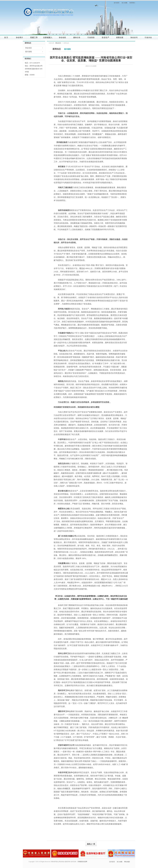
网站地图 (127, 862)
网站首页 (58, 43)
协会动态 (29, 48)
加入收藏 (124, 3)
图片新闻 (29, 52)
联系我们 (132, 3)
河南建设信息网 (82, 862)
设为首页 (117, 3)
